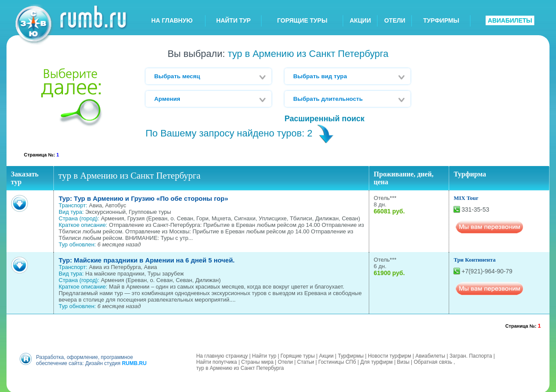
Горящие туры (298, 355)
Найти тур (264, 355)
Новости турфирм (389, 355)
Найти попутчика (217, 361)
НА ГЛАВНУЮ (172, 20)
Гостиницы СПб (337, 361)
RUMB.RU (134, 362)
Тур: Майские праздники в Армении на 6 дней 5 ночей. (147, 260)
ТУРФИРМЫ (441, 20)
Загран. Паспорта (471, 355)
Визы (403, 361)
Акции (326, 355)
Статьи (306, 361)
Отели (286, 361)
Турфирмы (351, 355)
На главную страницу (222, 355)
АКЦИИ (360, 20)
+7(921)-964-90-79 (487, 271)
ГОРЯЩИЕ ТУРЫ (302, 20)
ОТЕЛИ (395, 20)
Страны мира (257, 361)
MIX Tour (466, 198)
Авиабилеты (430, 355)
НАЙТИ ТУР (233, 20)
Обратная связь (433, 361)
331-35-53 (475, 209)
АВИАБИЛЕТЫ (510, 20)
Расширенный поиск (324, 119)
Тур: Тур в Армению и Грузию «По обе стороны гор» (143, 198)
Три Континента (475, 260)
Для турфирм (376, 361)
